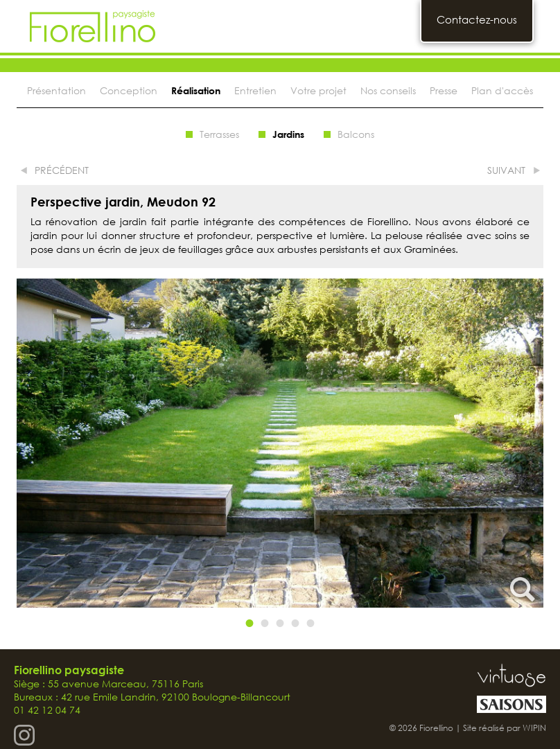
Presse (444, 90)
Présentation (56, 90)
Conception (129, 90)
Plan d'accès (502, 90)
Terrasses (219, 134)
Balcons (356, 134)
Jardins (288, 134)
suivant (506, 170)
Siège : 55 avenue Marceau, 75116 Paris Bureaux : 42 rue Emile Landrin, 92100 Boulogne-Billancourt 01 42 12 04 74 (152, 690)
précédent (62, 170)
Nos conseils (388, 90)
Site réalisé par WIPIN (505, 728)
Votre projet (318, 90)
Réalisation (196, 90)
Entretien (255, 90)
